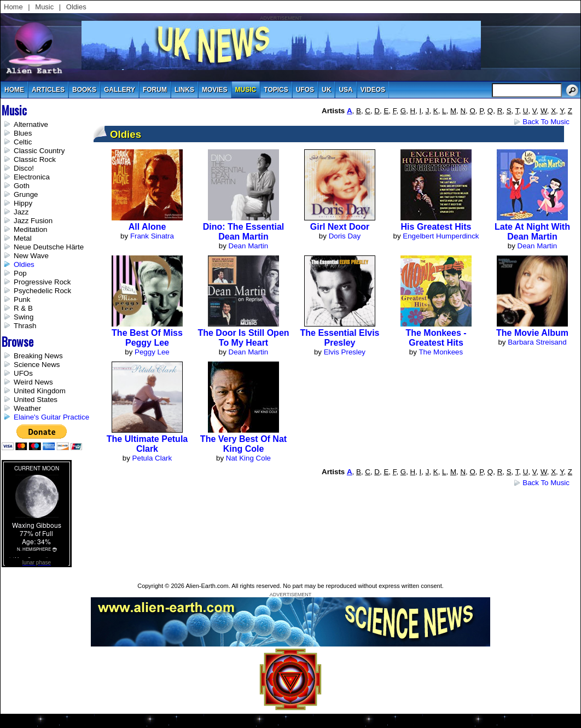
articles (48, 90)
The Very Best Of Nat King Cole (243, 444)
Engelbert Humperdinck (441, 236)
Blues (23, 133)
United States (36, 400)
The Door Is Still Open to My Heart (243, 338)
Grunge (26, 194)
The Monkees (441, 352)
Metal (23, 238)
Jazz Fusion (33, 221)
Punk (22, 299)
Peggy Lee (152, 352)
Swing (24, 317)
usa (345, 90)
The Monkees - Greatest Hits (436, 338)
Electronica (32, 177)
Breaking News (38, 356)
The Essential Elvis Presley (340, 338)
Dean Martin (249, 246)
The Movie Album (532, 333)
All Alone (147, 227)
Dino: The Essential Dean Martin (243, 232)
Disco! (24, 168)
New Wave (31, 256)
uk (326, 90)
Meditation (31, 229)
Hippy (23, 203)
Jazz (21, 212)
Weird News (33, 382)
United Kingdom (40, 391)
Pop (20, 273)
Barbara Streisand (537, 342)
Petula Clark (152, 458)
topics (276, 90)
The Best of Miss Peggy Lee (147, 338)
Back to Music (546, 122)
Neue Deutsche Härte (49, 247)
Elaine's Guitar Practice (51, 417)
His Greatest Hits (436, 227)
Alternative (31, 124)
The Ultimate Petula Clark (147, 444)
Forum (155, 90)
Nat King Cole (248, 458)
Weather (27, 408)
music (246, 90)
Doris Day (345, 236)
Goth (22, 186)
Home (13, 7)
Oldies (76, 7)
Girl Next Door (340, 227)
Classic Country (39, 151)
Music (44, 7)
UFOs (305, 90)
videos (373, 90)
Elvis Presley (345, 352)
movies (215, 90)
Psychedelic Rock (42, 291)
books (84, 90)
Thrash (25, 326)
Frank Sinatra (152, 236)
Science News (37, 365)
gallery (120, 90)
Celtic (23, 142)
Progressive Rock (42, 282)
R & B (23, 308)
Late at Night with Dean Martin (532, 232)
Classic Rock (35, 159)
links (184, 90)
